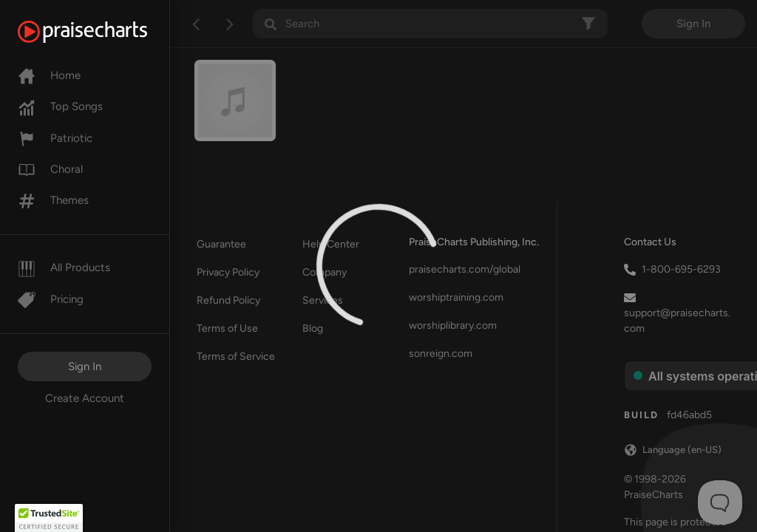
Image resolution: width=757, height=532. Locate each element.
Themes (53, 200)
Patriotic (55, 138)
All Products (64, 267)
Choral (50, 169)
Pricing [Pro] (51, 299)
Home (49, 75)
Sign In (85, 366)
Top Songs (60, 106)
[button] (49, 518)
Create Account (85, 398)
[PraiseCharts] (101, 32)
